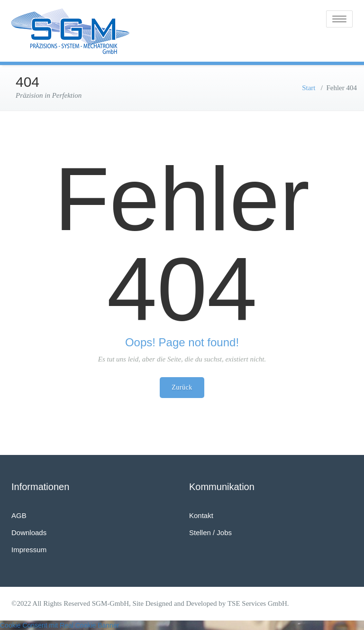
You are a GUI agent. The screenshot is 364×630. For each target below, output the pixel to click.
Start (309, 88)
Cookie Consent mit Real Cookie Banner (59, 625)
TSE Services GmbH (257, 603)
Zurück (182, 387)
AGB (19, 515)
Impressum (29, 550)
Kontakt (201, 515)
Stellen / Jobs (210, 533)
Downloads (29, 533)
